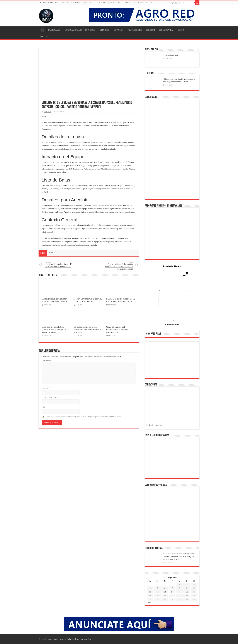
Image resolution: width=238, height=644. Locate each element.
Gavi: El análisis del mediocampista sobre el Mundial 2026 (117, 330)
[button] (151, 360)
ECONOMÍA (90, 30)
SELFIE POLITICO (135, 30)
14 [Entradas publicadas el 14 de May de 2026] (172, 592)
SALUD (149, 3)
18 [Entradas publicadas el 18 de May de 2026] (150, 596)
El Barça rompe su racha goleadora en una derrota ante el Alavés (88, 330)
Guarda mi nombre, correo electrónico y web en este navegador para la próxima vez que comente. (83, 417)
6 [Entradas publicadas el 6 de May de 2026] (165, 588)
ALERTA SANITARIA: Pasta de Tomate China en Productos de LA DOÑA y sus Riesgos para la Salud (179, 556)
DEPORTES (104, 30)
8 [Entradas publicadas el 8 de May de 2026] (179, 588)
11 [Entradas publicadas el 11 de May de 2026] (150, 592)
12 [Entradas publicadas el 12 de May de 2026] (157, 592)
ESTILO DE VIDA (166, 30)
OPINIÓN (181, 30)
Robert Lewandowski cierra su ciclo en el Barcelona (88, 300)
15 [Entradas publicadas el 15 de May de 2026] (179, 592)
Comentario (47, 361)
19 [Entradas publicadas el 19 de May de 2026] (157, 596)
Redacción (48, 112)
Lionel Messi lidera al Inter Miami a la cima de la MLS (54, 300)
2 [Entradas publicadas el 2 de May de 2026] (187, 584)
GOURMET (118, 30)
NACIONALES (54, 30)
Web (43, 407)
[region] (172, 361)
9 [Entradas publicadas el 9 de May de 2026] (187, 588)
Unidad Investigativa (110, 3)
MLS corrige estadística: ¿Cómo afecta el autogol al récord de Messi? (54, 330)
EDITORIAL (151, 30)
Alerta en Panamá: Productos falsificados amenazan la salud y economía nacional (117, 266)
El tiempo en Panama (172, 324)
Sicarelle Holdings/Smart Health (79, 3)
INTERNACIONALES (73, 30)
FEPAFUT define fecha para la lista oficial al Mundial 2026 (120, 300)
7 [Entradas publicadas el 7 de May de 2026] (172, 588)
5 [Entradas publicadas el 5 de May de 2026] (157, 588)
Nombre (46, 388)
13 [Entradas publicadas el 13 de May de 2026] (165, 592)
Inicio (42, 30)
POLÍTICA (45, 36)
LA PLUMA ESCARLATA (133, 3)
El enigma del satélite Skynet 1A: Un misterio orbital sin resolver (60, 264)
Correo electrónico (50, 397)
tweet (44, 117)
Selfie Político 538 (170, 55)
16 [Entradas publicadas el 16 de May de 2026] (187, 592)
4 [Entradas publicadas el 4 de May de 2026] (150, 588)
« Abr (149, 603)
